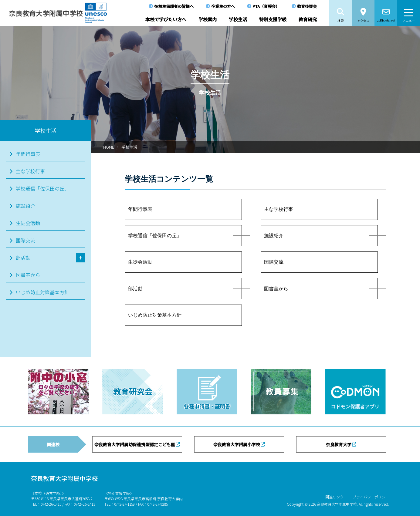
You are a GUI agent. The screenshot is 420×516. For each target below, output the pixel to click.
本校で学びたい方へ (166, 19)
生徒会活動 (28, 223)
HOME (109, 147)
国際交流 (25, 240)
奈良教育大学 (339, 444)
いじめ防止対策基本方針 (42, 292)
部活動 (23, 258)
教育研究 (308, 19)
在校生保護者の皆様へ (174, 6)
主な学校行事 (30, 171)
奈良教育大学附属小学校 (237, 444)
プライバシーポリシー (371, 497)
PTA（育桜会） (266, 6)
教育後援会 (307, 6)
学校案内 (208, 19)
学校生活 (238, 19)
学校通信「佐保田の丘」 (42, 188)
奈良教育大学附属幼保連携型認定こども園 (135, 444)
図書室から (28, 275)
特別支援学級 (273, 19)
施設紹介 (25, 206)
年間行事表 (28, 154)
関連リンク (334, 497)
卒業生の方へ (223, 6)
